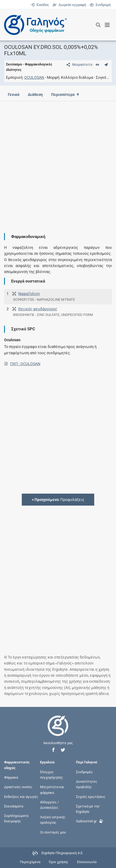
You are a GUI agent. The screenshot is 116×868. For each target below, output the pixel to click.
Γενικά (14, 95)
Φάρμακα (11, 777)
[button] (53, 750)
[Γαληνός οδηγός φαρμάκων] (34, 25)
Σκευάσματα (14, 806)
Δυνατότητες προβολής (87, 784)
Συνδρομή (100, 5)
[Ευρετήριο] (97, 65)
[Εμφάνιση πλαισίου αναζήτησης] (98, 25)
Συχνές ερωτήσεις (91, 796)
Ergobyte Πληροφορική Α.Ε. (62, 853)
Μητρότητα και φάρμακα (52, 790)
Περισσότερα (63, 95)
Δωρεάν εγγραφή (70, 5)
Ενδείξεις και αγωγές (21, 796)
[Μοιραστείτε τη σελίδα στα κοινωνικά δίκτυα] (78, 65)
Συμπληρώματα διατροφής (16, 818)
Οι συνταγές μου (53, 832)
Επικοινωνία (87, 862)
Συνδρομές (84, 772)
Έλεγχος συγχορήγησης (51, 775)
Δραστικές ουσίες (18, 787)
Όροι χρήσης (59, 862)
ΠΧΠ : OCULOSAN (25, 364)
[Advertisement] (58, 163)
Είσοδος (40, 5)
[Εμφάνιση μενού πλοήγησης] (107, 25)
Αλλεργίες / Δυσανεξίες (49, 805)
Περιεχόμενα (30, 862)
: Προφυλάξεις (58, 500)
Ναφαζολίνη (29, 294)
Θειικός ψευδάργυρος (38, 309)
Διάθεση (35, 95)
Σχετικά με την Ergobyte (88, 809)
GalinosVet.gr (90, 821)
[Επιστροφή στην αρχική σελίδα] (58, 731)
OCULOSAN (34, 77)
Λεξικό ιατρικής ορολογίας (53, 820)
